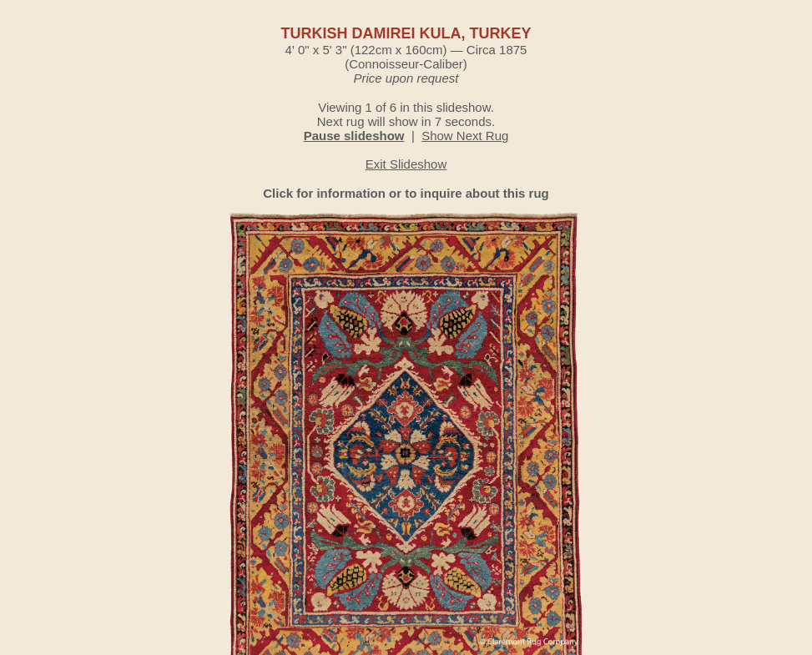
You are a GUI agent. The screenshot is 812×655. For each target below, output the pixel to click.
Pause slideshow (354, 136)
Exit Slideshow (406, 164)
